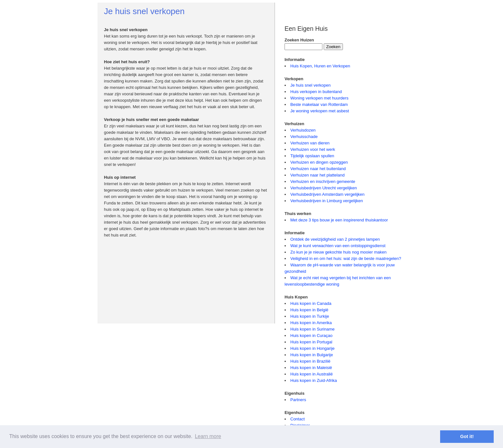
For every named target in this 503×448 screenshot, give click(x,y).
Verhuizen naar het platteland (317, 175)
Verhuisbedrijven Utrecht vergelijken (324, 188)
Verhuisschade (304, 137)
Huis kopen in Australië (311, 374)
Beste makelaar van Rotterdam (319, 104)
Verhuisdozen (303, 130)
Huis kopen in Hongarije (312, 348)
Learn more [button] (208, 436)
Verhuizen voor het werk (313, 149)
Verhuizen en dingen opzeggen (319, 162)
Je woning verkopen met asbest (320, 111)
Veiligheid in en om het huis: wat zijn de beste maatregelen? (346, 258)
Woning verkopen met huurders (319, 98)
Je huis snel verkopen (311, 85)
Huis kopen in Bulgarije (312, 355)
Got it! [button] (467, 436)
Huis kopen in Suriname (312, 329)
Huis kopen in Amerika (311, 323)
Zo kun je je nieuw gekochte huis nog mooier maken (338, 252)
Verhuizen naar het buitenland (318, 169)
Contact (298, 419)
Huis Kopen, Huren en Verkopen (320, 66)
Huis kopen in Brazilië (310, 361)
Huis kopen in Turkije (310, 316)
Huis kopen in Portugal (311, 342)
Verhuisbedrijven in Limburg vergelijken (327, 201)
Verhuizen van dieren (310, 143)
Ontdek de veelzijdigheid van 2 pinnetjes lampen (335, 239)
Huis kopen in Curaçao (311, 336)
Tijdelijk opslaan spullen (312, 156)
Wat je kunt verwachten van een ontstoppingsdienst (338, 246)
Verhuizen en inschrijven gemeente (323, 181)
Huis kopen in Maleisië (311, 368)
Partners (298, 400)
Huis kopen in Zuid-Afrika (314, 380)
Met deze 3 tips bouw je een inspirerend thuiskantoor (339, 220)
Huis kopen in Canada (311, 303)
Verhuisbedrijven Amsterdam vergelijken (327, 194)
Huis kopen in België (309, 310)
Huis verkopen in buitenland (316, 92)
